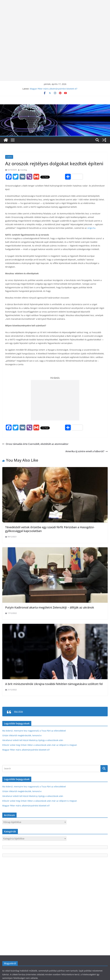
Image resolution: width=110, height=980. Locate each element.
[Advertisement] (55, 20)
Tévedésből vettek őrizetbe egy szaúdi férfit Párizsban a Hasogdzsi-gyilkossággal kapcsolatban (50, 529)
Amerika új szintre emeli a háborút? (87, 451)
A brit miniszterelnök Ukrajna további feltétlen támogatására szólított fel (54, 684)
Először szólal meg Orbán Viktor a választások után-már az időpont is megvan (40, 745)
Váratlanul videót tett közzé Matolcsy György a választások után (33, 740)
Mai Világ (19, 711)
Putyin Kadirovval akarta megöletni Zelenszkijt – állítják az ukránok (50, 607)
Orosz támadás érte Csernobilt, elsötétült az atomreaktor (35, 444)
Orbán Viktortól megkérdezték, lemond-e (22, 735)
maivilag (24, 170)
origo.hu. (92, 228)
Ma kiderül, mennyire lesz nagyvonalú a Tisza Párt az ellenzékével (34, 731)
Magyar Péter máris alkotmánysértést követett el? (54, 89)
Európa (9, 157)
